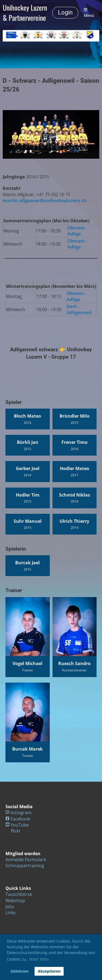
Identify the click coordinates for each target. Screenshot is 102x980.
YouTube (20, 825)
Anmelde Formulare (26, 860)
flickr (16, 831)
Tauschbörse (19, 894)
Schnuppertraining (25, 866)
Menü (89, 13)
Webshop (15, 901)
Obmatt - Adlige (77, 231)
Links (11, 913)
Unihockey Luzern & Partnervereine (25, 13)
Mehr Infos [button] (39, 959)
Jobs (10, 907)
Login (65, 12)
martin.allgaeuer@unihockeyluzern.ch (45, 200)
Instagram (21, 813)
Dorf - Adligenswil (79, 309)
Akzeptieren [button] (49, 971)
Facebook (20, 819)
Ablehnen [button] (20, 971)
